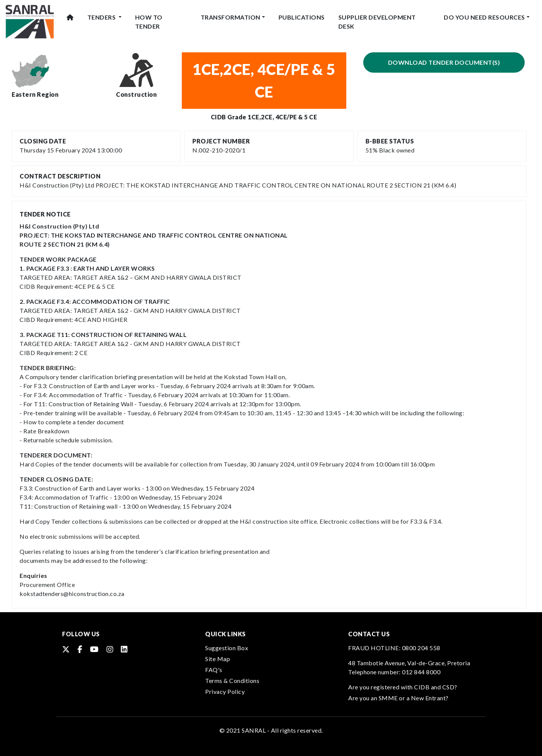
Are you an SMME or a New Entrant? (398, 698)
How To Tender (149, 22)
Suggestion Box (227, 648)
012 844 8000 (421, 672)
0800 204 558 (421, 648)
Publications (302, 17)
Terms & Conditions (232, 681)
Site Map (218, 659)
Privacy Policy (225, 691)
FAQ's (214, 670)
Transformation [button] (231, 17)
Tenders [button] (102, 17)
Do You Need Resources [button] (484, 17)
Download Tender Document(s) (444, 62)
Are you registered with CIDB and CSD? (403, 687)
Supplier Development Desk (377, 22)
